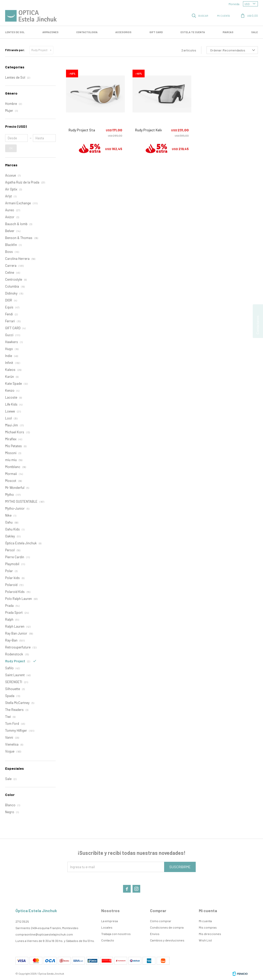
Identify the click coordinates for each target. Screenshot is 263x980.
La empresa (110, 921)
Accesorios (123, 32)
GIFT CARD (156, 32)
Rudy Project (39, 50)
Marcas (228, 32)
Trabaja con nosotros (116, 934)
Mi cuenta (205, 921)
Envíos (155, 934)
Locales (107, 927)
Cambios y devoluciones (167, 940)
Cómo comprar (161, 921)
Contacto (108, 940)
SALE (255, 32)
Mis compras (208, 927)
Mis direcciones (210, 934)
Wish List (205, 940)
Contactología (87, 32)
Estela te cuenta (193, 32)
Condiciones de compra (167, 927)
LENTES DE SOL (15, 32)
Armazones (50, 32)
